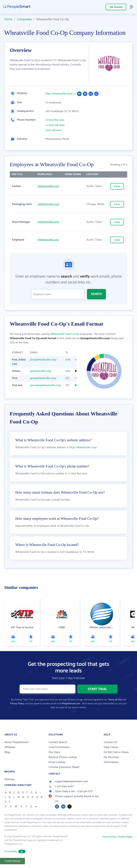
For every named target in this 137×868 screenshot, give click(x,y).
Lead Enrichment (59, 748)
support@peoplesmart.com (68, 782)
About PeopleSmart (16, 743)
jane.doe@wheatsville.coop (46, 385)
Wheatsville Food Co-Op (65, 334)
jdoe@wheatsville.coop (43, 360)
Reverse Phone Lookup (63, 758)
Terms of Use (115, 700)
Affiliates (10, 748)
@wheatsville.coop (48, 186)
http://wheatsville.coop (59, 94)
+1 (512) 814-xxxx (55, 120)
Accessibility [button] (15, 852)
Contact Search (58, 743)
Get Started (116, 7)
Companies (24, 19)
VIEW (117, 187)
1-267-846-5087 (61, 787)
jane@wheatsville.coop (43, 378)
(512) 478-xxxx (53, 130)
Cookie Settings (13, 861)
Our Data (54, 753)
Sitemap (10, 780)
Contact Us (110, 743)
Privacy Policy (17, 704)
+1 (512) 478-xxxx (55, 125)
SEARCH (96, 294)
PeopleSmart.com (71, 704)
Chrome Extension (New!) (64, 768)
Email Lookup (57, 763)
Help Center (111, 748)
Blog (7, 753)
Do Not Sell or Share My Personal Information (116, 758)
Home (8, 19)
